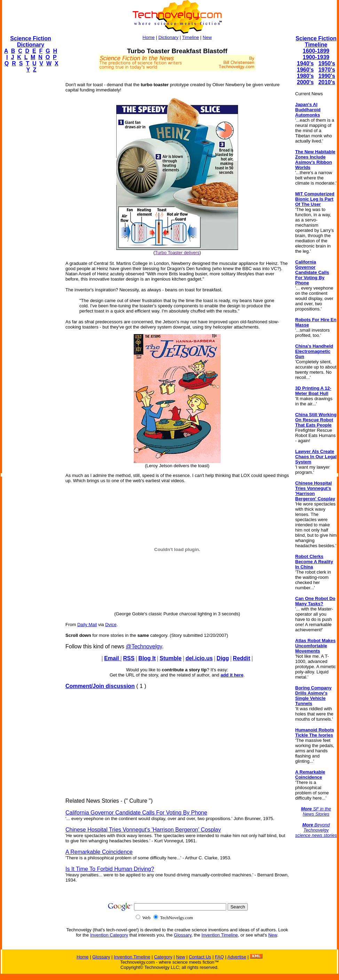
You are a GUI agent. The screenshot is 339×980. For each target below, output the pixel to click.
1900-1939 (316, 57)
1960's (305, 70)
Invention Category (109, 935)
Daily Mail (87, 625)
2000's (305, 82)
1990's (327, 76)
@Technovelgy (144, 646)
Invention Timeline (220, 935)
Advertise (237, 957)
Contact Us (200, 957)
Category (163, 957)
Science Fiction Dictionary (30, 42)
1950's (327, 63)
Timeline (191, 37)
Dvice (111, 625)
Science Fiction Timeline (316, 42)
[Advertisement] (30, 183)
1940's (305, 63)
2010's (327, 82)
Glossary (183, 935)
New (207, 37)
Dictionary (168, 37)
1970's (327, 70)
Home (149, 37)
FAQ (219, 957)
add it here (232, 675)
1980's (305, 76)
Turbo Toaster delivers (177, 253)
